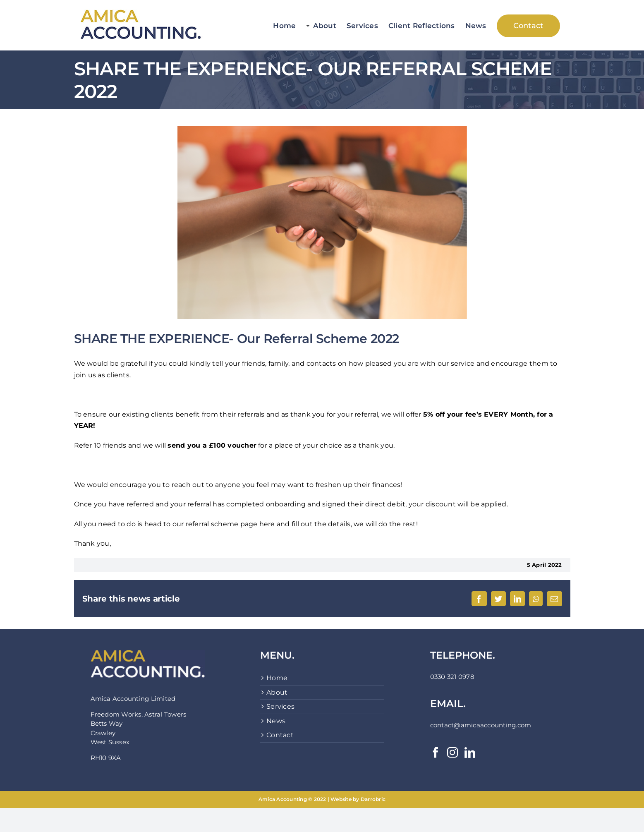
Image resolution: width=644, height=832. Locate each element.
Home (277, 678)
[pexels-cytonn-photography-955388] (322, 222)
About (277, 692)
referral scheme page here (230, 524)
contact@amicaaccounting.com (481, 725)
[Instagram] (452, 752)
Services (280, 706)
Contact (280, 735)
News (276, 721)
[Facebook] (436, 752)
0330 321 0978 (452, 677)
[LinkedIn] (470, 752)
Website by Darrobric (358, 799)
